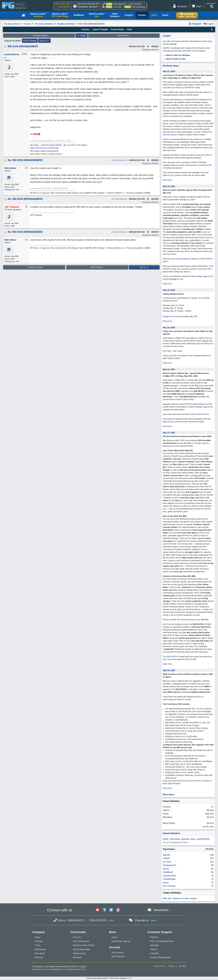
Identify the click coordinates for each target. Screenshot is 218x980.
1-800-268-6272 (119, 4)
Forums (27, 24)
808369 (155, 160)
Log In (209, 24)
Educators (40, 953)
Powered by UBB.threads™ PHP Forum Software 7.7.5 (109, 978)
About (37, 937)
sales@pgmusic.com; (57, 969)
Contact (38, 941)
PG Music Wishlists (44, 24)
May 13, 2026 (169, 369)
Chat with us (142, 920)
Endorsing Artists (82, 949)
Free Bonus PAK (205, 165)
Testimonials (79, 953)
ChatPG (167, 36)
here (207, 414)
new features (182, 356)
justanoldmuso (119, 160)
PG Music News (171, 66)
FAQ (129, 29)
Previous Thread (39, 36)
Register (195, 24)
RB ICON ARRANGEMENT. (23, 46)
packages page (201, 276)
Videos (153, 949)
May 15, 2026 (169, 290)
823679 (155, 232)
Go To (44, 41)
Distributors (40, 949)
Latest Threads (100, 29)
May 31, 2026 (169, 71)
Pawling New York (12, 190)
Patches (154, 937)
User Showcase (81, 941)
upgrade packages (193, 158)
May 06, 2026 (169, 670)
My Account (117, 952)
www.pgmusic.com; (40, 969)
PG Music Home (12, 24)
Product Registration (160, 957)
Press (37, 945)
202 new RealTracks (185, 620)
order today (177, 351)
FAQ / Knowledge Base (162, 941)
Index (82, 36)
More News (168, 794)
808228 (155, 46)
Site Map (182, 966)
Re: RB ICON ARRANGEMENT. (25, 160)
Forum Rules (117, 29)
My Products (118, 956)
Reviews (77, 957)
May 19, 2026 (169, 186)
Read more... (168, 180)
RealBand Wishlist (66, 24)
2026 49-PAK (172, 657)
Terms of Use (159, 966)
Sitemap (39, 957)
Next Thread (124, 36)
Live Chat (117, 7)
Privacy (172, 966)
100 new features (170, 135)
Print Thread (30, 41)
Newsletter (161, 910)
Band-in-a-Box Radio (84, 945)
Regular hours (169, 317)
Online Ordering (138, 7)
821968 (155, 199)
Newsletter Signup (121, 941)
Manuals (154, 945)
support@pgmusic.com (76, 969)
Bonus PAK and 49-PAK (191, 781)
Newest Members (172, 833)
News (114, 937)
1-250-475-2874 (135, 4)
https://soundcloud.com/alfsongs (44, 148)
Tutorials (154, 953)
